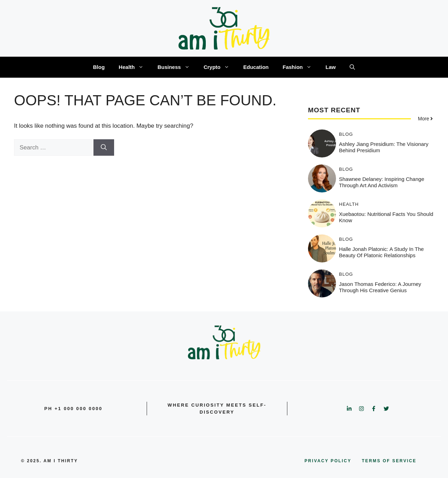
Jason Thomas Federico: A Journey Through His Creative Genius (380, 287)
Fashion (301, 67)
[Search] (104, 148)
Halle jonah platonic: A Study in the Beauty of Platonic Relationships (381, 252)
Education (256, 67)
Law (331, 67)
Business (177, 67)
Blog (99, 67)
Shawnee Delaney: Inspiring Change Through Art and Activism (382, 182)
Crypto (220, 67)
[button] (352, 67)
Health (135, 67)
